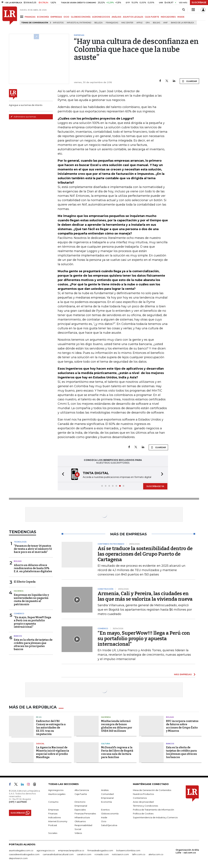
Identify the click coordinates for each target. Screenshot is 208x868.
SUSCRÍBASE (199, 2)
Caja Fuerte (81, 794)
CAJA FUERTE (152, 17)
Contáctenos (140, 798)
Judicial (40, 744)
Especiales (80, 810)
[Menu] (22, 17)
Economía (106, 802)
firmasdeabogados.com (100, 850)
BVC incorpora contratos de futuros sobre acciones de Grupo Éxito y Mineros (182, 726)
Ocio (104, 821)
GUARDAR (189, 81)
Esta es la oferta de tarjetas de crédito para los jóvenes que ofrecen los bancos (182, 752)
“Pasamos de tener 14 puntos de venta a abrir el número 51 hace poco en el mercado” (33, 549)
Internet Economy (58, 821)
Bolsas (156, 23)
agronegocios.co (46, 850)
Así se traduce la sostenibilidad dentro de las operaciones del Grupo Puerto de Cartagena (145, 554)
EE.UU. (39, 717)
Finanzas (53, 814)
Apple (140, 23)
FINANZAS (30, 17)
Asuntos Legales (57, 794)
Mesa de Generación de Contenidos (152, 790)
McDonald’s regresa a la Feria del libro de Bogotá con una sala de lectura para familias (117, 752)
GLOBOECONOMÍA (81, 17)
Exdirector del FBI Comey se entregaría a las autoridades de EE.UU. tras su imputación (51, 728)
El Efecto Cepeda (25, 582)
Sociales (53, 833)
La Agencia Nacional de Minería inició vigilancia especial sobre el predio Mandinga (53, 752)
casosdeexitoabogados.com (24, 854)
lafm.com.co (139, 854)
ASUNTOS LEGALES (133, 17)
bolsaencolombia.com (128, 850)
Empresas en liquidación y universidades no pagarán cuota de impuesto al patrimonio (31, 600)
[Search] (184, 10)
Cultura (105, 744)
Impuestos (58, 23)
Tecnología (20, 542)
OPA (148, 23)
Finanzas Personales (85, 814)
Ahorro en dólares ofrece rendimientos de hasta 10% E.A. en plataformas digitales (33, 568)
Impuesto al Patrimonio (79, 23)
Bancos (18, 636)
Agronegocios (56, 790)
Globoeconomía (110, 814)
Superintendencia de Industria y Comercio (155, 817)
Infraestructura (82, 817)
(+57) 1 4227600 (18, 802)
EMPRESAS (56, 17)
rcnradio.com (102, 854)
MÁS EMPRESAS (183, 674)
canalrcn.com (84, 854)
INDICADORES (168, 17)
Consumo (53, 802)
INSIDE (181, 17)
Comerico (19, 614)
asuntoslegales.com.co (21, 850)
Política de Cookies (143, 814)
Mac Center (127, 23)
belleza (98, 23)
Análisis (105, 790)
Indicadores (55, 817)
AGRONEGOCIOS (101, 17)
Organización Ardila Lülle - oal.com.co (187, 851)
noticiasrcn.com (120, 854)
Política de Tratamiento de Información (153, 810)
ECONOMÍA (43, 17)
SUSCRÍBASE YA (155, 486)
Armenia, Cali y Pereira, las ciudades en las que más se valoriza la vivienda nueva (145, 596)
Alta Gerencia (82, 790)
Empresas (53, 810)
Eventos (105, 810)
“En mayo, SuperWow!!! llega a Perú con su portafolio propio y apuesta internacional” (32, 622)
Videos (78, 833)
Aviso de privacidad (143, 802)
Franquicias (112, 23)
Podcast (53, 825)
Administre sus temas (23, 117)
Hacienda (19, 591)
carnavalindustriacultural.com (58, 854)
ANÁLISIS (116, 17)
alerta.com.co (156, 854)
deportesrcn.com (18, 858)
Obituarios (80, 821)
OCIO (66, 17)
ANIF (166, 23)
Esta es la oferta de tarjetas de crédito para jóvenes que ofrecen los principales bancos (33, 644)
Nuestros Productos (143, 794)
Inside (104, 817)
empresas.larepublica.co (71, 850)
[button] (62, 474)
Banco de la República (182, 23)
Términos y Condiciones (145, 806)
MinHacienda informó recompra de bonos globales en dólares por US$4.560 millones (117, 726)
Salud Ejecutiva (109, 825)
